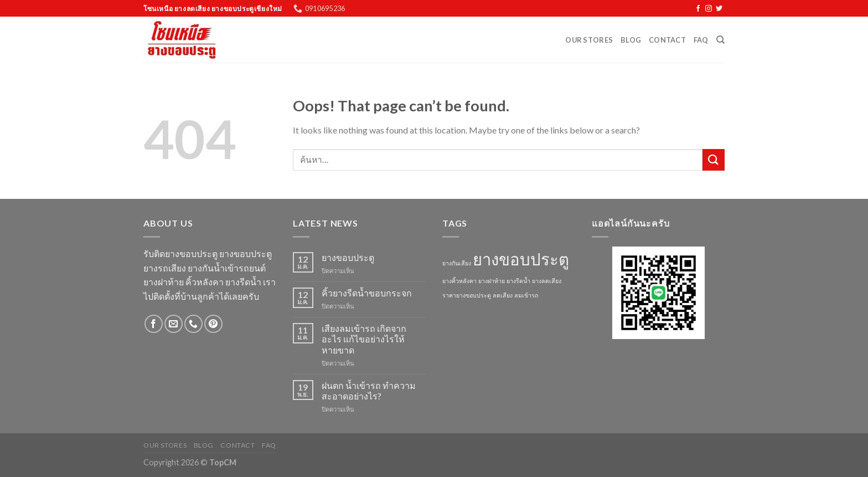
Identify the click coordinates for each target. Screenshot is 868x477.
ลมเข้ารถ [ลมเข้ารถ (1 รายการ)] (526, 295)
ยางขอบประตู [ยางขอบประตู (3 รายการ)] (521, 259)
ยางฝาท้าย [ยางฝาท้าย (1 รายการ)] (492, 281)
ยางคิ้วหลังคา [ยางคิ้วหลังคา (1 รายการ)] (459, 281)
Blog (631, 40)
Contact (667, 40)
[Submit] (714, 160)
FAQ (701, 40)
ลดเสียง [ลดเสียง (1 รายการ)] (503, 295)
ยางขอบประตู (348, 257)
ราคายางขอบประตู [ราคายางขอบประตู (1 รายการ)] (467, 295)
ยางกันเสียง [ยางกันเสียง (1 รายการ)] (457, 263)
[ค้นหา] (720, 40)
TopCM (223, 462)
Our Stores (589, 40)
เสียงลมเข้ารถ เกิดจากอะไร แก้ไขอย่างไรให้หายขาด (364, 339)
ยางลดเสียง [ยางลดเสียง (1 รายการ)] (547, 281)
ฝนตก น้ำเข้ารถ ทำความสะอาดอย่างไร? (369, 391)
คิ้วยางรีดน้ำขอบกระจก (367, 293)
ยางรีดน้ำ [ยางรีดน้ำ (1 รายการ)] (518, 281)
